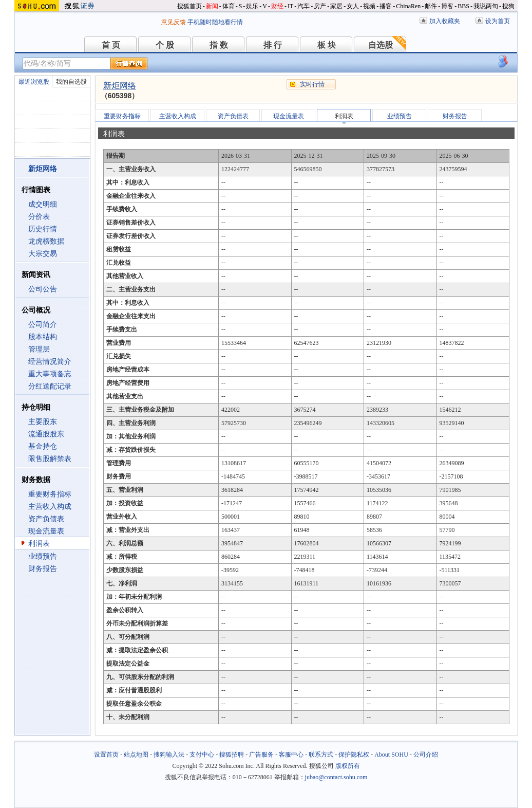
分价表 (39, 217)
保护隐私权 (354, 755)
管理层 (39, 349)
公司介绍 (426, 755)
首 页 (111, 45)
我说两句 (486, 6)
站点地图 (136, 755)
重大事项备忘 (50, 374)
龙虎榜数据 (46, 241)
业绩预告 (43, 556)
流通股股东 (46, 434)
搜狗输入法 (169, 755)
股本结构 (43, 337)
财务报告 (43, 569)
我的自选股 (71, 82)
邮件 (431, 6)
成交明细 (43, 204)
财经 (277, 6)
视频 (369, 6)
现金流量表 (46, 531)
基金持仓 (43, 446)
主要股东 (43, 422)
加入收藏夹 (445, 21)
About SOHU (391, 755)
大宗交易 (43, 254)
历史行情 (43, 229)
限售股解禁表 (50, 459)
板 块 (327, 45)
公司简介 (43, 325)
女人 (353, 6)
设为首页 (498, 21)
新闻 (212, 6)
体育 (229, 6)
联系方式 (321, 755)
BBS (463, 6)
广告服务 (261, 755)
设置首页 (106, 755)
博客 (447, 6)
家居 (336, 6)
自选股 (381, 45)
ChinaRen (408, 6)
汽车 (303, 6)
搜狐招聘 (232, 755)
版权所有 (348, 766)
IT (290, 6)
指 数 (219, 45)
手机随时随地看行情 (215, 22)
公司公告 (43, 289)
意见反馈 (174, 22)
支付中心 (202, 755)
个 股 (165, 45)
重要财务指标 (50, 494)
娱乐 (252, 6)
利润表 (39, 544)
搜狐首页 (189, 6)
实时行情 (312, 84)
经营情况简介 (50, 362)
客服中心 (291, 755)
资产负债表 (46, 519)
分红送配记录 (50, 386)
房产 (320, 6)
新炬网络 (120, 86)
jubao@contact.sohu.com (336, 777)
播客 (386, 6)
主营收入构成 (50, 507)
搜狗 (508, 6)
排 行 (273, 45)
